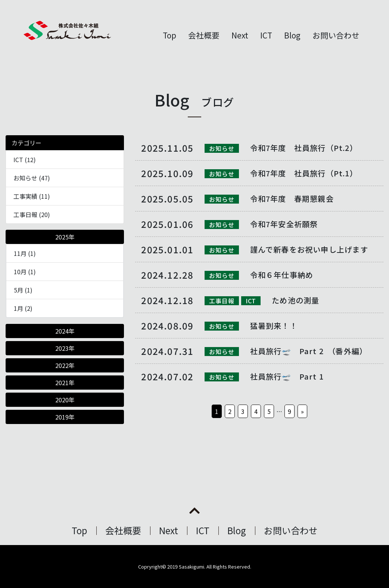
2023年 (65, 348)
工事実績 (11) (32, 196)
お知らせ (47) (32, 178)
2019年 (65, 417)
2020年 (65, 400)
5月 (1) (23, 290)
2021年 (65, 383)
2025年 (65, 237)
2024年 (65, 331)
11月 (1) (25, 253)
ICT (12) (25, 160)
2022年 (65, 365)
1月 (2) (23, 308)
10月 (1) (25, 272)
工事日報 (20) (32, 214)
